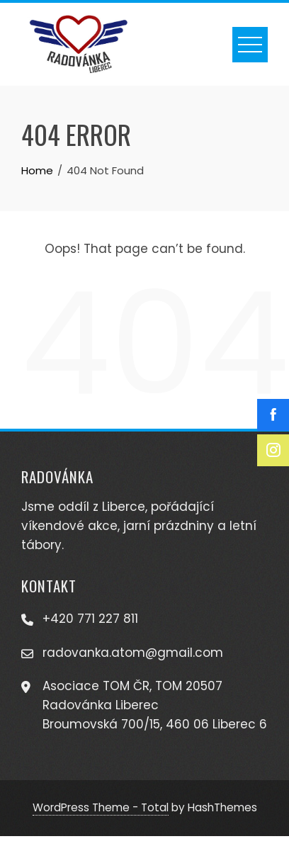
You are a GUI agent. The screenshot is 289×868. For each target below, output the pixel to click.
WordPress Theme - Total (101, 807)
